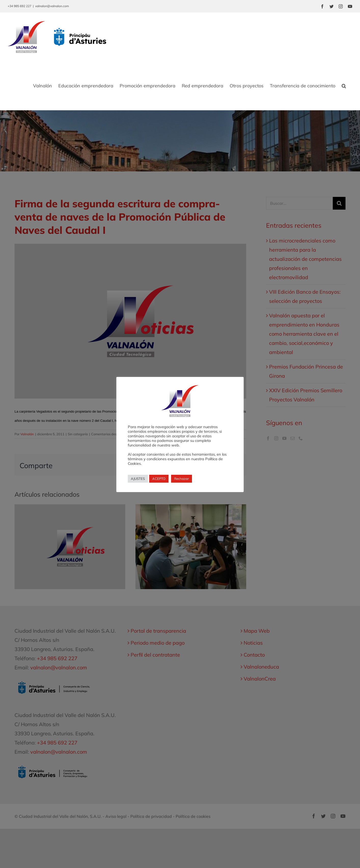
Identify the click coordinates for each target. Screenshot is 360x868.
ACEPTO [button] (159, 479)
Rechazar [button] (182, 479)
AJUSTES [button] (138, 479)
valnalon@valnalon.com (52, 6)
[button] (344, 86)
